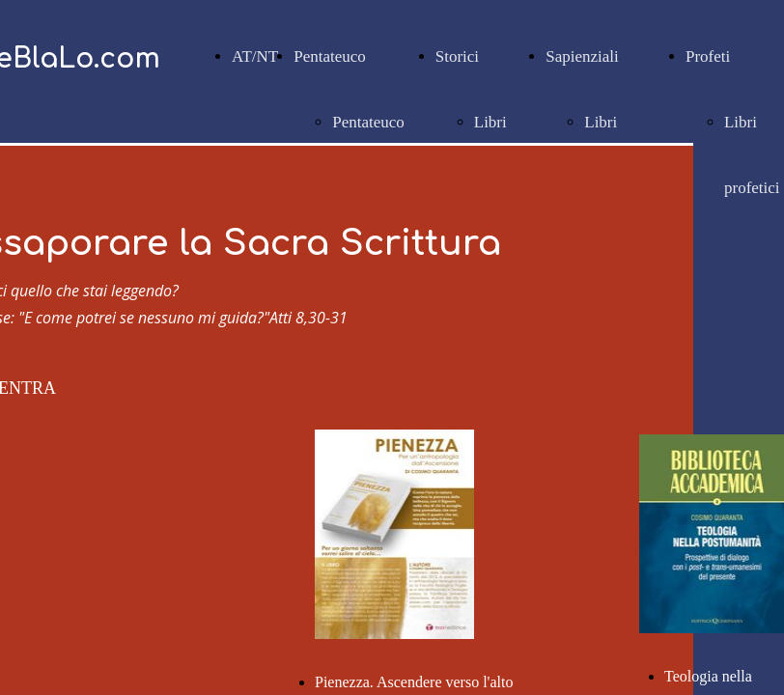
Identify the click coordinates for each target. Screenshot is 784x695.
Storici (457, 56)
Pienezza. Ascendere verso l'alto (414, 682)
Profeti (708, 56)
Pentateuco (330, 56)
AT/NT (255, 56)
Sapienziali (582, 56)
